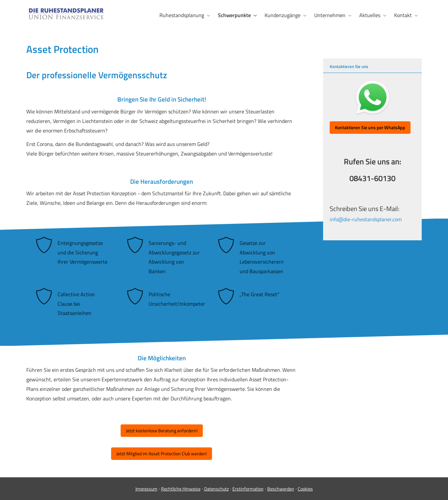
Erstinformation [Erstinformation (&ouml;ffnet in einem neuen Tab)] (248, 489)
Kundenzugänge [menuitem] (283, 15)
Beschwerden (281, 489)
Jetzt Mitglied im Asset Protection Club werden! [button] (162, 453)
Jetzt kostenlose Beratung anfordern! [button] (162, 430)
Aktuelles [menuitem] (370, 15)
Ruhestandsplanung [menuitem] (182, 15)
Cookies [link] (305, 489)
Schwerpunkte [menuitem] (234, 15)
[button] (370, 128)
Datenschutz (216, 489)
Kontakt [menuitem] (403, 15)
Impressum (146, 489)
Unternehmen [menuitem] (330, 15)
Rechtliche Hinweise (181, 489)
